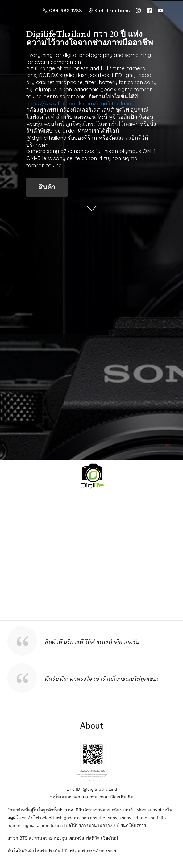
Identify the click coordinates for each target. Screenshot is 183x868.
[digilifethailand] (92, 475)
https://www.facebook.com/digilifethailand (79, 103)
